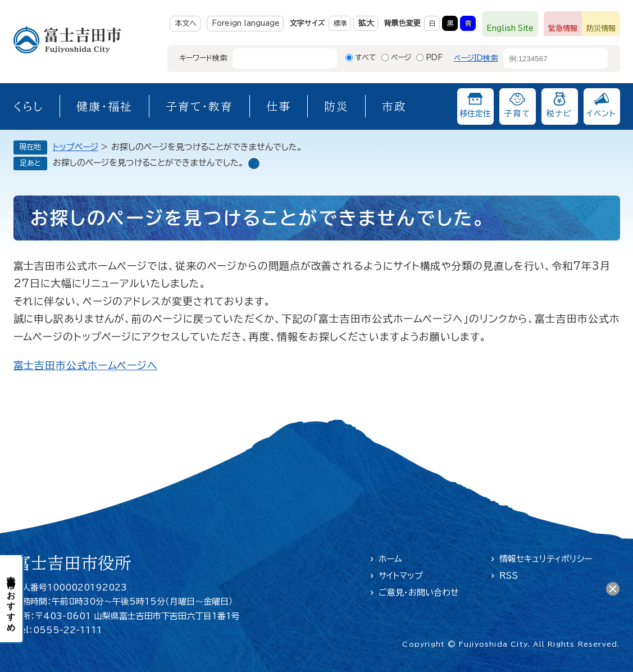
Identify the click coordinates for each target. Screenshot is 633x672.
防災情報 (601, 28)
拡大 (366, 23)
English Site (510, 28)
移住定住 (475, 113)
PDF (434, 58)
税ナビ (559, 113)
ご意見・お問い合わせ (419, 592)
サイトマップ (401, 576)
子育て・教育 (199, 106)
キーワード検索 (203, 58)
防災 (336, 106)
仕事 (279, 106)
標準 (340, 23)
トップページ (76, 147)
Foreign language (246, 23)
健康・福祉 (104, 106)
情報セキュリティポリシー (546, 559)
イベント (602, 113)
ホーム (390, 559)
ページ (401, 58)
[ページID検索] (545, 58)
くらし (28, 106)
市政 (394, 106)
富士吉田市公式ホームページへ (86, 365)
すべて (366, 58)
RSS (509, 576)
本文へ (186, 23)
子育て (517, 113)
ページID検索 (476, 58)
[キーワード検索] (275, 58)
